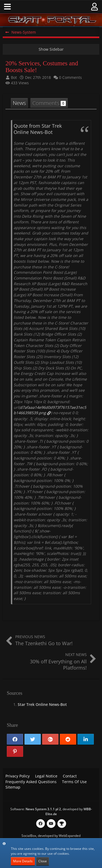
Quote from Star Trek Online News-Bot (38, 129)
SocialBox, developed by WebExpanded (51, 836)
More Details (23, 861)
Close (43, 861)
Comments (49, 103)
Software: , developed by (51, 811)
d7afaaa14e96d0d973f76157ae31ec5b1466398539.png (50, 410)
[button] (7, 7)
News (19, 103)
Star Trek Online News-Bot (42, 704)
